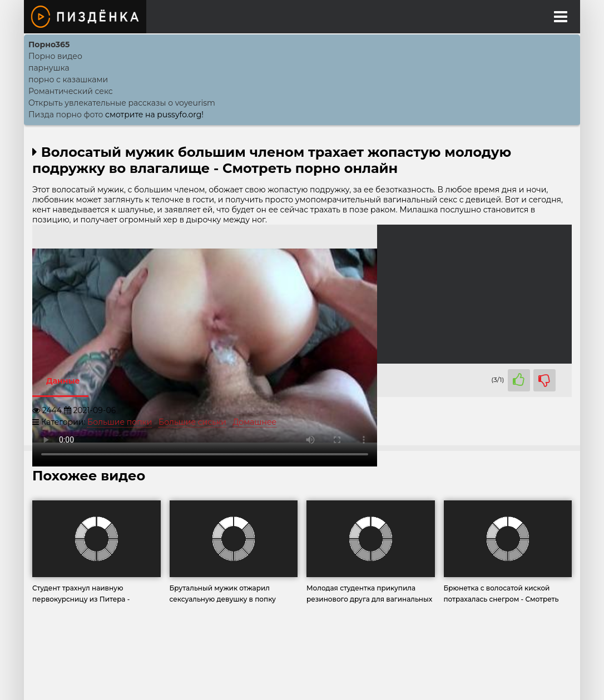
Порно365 (49, 44)
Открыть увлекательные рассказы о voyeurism (122, 103)
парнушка (49, 68)
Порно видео (55, 56)
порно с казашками (68, 80)
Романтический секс (71, 91)
